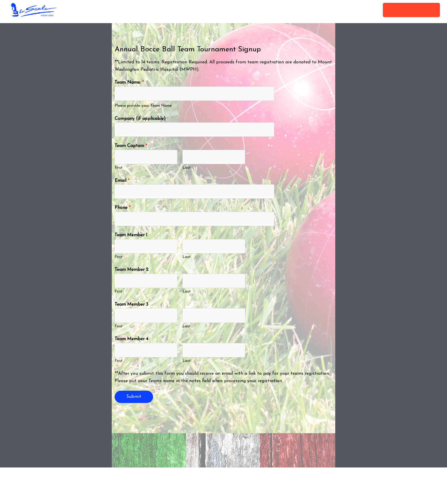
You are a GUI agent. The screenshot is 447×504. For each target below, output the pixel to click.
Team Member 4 (131, 342)
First (119, 169)
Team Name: (129, 82)
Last (187, 169)
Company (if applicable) (140, 119)
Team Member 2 (132, 272)
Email (122, 182)
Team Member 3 (131, 307)
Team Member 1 (131, 237)
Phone (123, 209)
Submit (134, 400)
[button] (411, 10)
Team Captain (131, 147)
